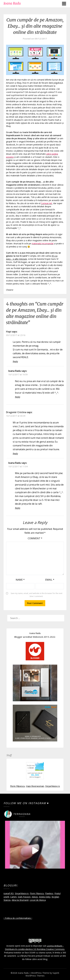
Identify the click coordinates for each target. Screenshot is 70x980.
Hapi (9, 332)
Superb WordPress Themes (42, 974)
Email (50, 580)
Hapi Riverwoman (35, 786)
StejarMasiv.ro (53, 786)
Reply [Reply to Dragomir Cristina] (15, 454)
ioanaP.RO (9, 893)
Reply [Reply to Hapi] (15, 361)
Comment (35, 538)
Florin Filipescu (17, 786)
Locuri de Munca (38, 900)
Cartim (13, 897)
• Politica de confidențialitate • (18, 918)
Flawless (49, 893)
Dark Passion (24, 897)
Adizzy (35, 897)
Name (20, 580)
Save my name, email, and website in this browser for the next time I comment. (36, 595)
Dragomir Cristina (16, 412)
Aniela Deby (45, 897)
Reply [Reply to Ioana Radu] (18, 397)
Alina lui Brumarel (20, 900)
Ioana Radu (12, 3)
